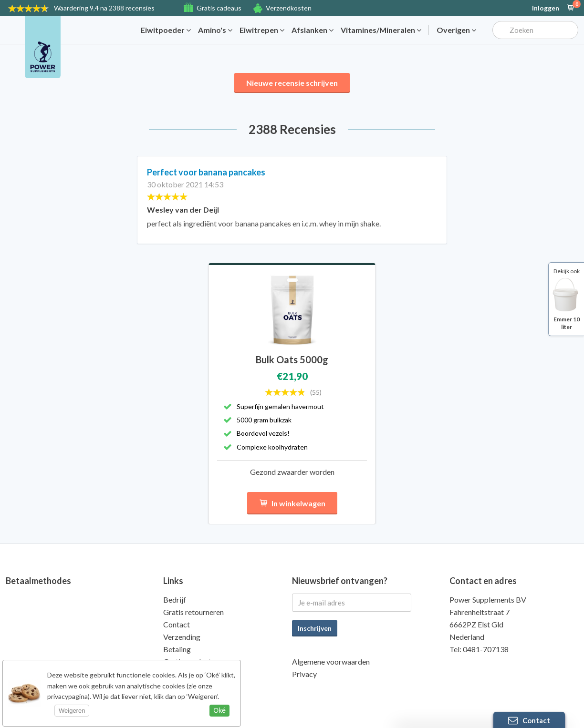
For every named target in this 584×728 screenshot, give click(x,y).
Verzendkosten (289, 8)
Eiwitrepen (262, 30)
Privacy (304, 674)
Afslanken (313, 30)
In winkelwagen (292, 503)
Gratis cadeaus (219, 8)
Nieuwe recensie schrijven (292, 83)
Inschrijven (315, 628)
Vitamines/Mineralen (381, 30)
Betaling (177, 649)
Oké (219, 710)
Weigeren (72, 711)
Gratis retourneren (193, 612)
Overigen (456, 30)
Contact (177, 624)
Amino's (215, 30)
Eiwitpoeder (166, 30)
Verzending (182, 637)
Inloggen (546, 8)
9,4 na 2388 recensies (104, 8)
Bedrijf (175, 600)
